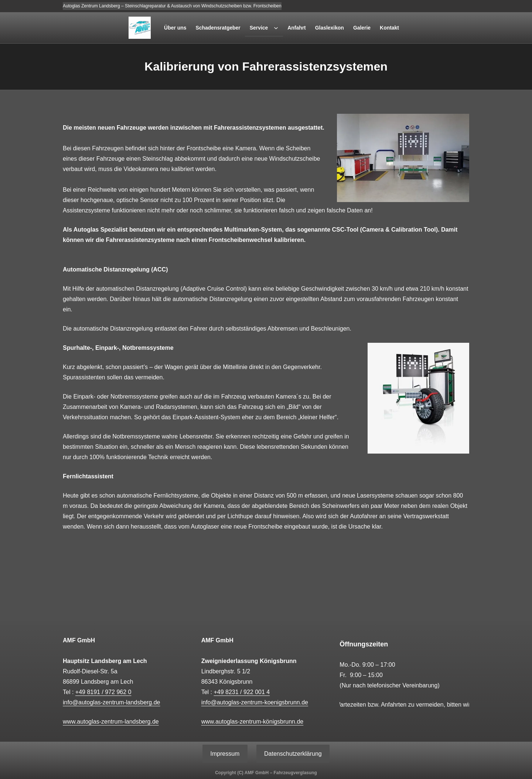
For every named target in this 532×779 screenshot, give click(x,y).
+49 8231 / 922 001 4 (242, 692)
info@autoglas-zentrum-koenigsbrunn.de (255, 702)
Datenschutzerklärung (293, 754)
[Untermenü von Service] (276, 28)
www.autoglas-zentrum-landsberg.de (111, 722)
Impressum (225, 754)
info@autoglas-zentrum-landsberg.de (112, 702)
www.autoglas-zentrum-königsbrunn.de (253, 722)
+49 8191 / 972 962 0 (103, 692)
